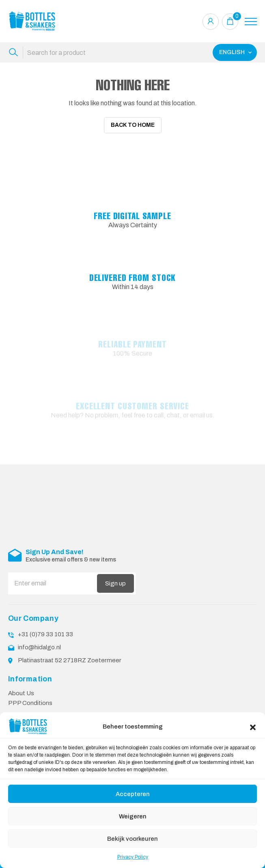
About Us (21, 688)
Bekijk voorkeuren (132, 839)
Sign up (115, 578)
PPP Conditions (30, 698)
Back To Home (133, 125)
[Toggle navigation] (251, 22)
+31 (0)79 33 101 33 (45, 629)
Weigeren (133, 816)
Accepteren (133, 794)
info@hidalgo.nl (39, 642)
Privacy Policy (133, 857)
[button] (253, 727)
